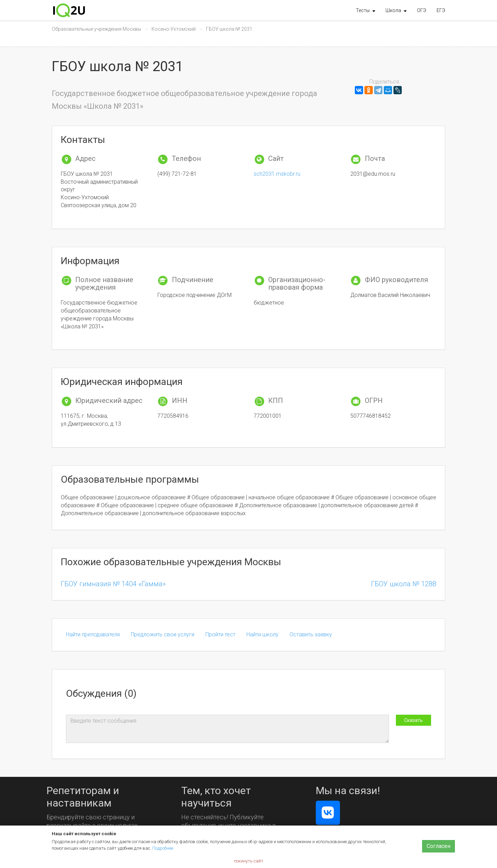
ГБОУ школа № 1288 (404, 584)
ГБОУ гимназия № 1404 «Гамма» (113, 584)
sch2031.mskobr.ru (277, 174)
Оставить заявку (311, 634)
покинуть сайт (249, 861)
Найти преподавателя (93, 634)
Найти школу (262, 634)
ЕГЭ (441, 10)
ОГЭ (422, 10)
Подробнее (163, 848)
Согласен (438, 846)
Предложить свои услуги (163, 634)
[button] (366, 10)
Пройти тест (220, 634)
